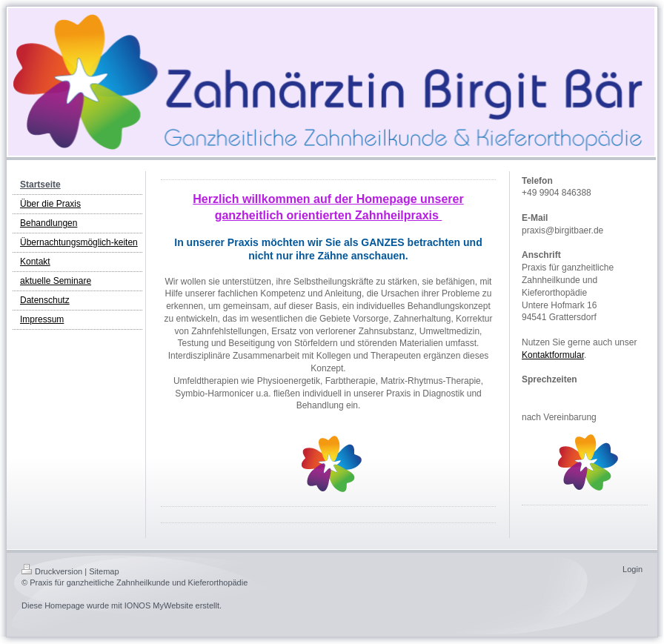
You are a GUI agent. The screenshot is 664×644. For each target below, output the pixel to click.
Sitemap (104, 571)
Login (633, 569)
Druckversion (52, 571)
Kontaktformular (553, 355)
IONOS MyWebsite (159, 605)
